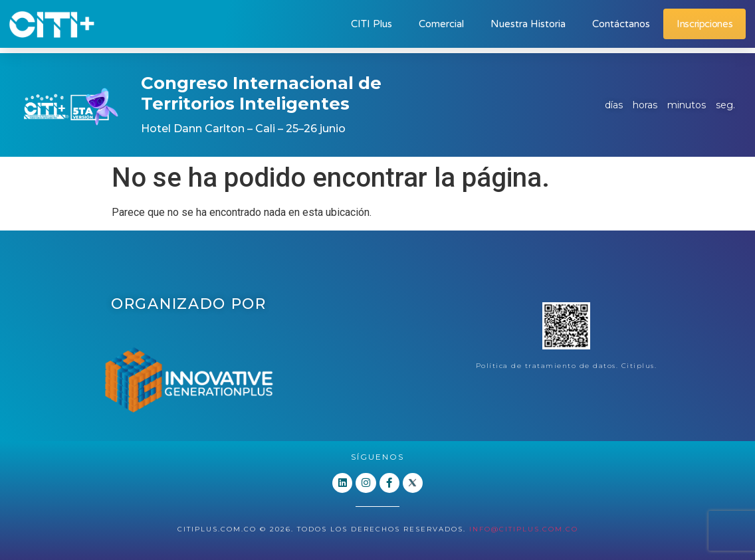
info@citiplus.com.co (524, 528)
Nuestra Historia (528, 24)
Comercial (441, 24)
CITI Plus (372, 24)
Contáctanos (621, 24)
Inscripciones (704, 24)
